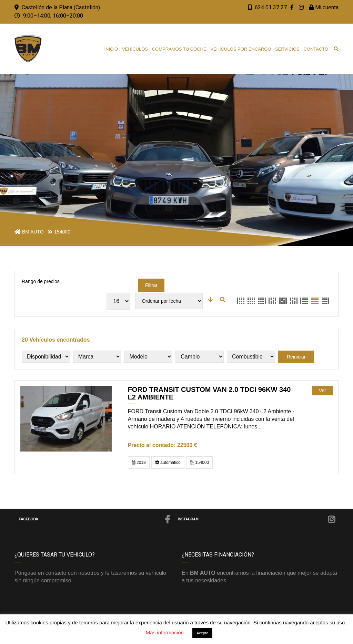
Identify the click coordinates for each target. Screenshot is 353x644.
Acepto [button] (202, 633)
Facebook (95, 519)
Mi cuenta (324, 7)
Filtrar (151, 285)
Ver (322, 391)
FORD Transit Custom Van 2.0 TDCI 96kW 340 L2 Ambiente (209, 393)
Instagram (257, 519)
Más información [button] (165, 632)
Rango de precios (41, 281)
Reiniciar (296, 357)
